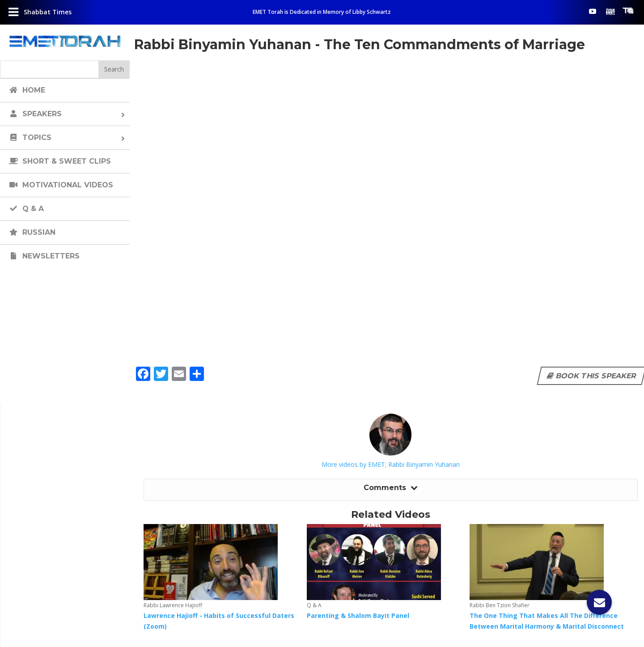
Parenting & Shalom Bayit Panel (358, 615)
